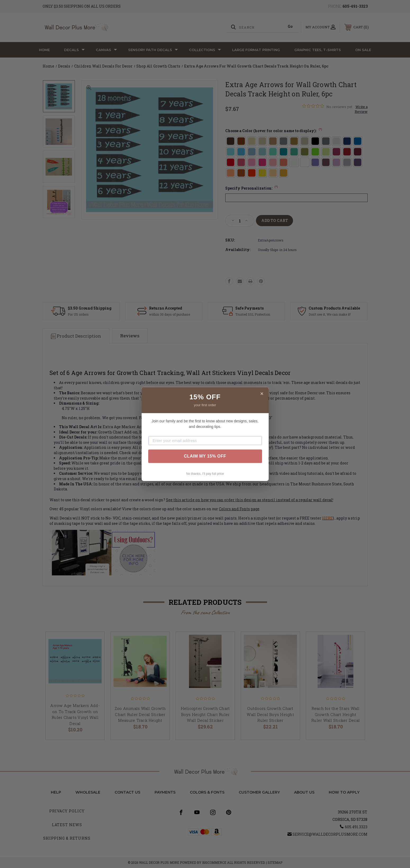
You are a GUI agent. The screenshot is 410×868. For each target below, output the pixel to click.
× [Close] (262, 394)
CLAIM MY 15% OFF (205, 456)
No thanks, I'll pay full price (205, 474)
